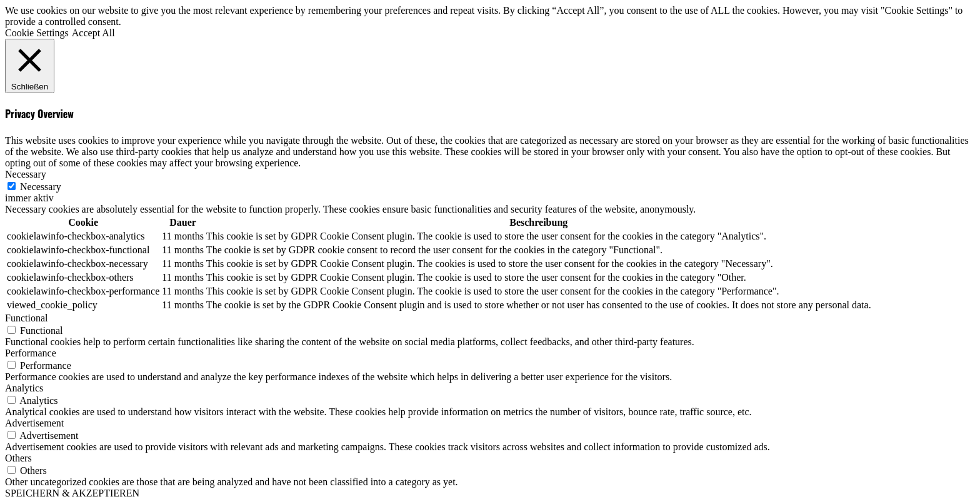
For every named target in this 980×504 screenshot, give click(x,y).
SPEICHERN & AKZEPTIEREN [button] (72, 493)
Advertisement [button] (34, 423)
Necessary (41, 187)
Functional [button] (26, 318)
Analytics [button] (24, 388)
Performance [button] (31, 353)
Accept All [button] (93, 33)
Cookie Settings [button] (37, 33)
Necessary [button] (26, 174)
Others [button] (18, 458)
